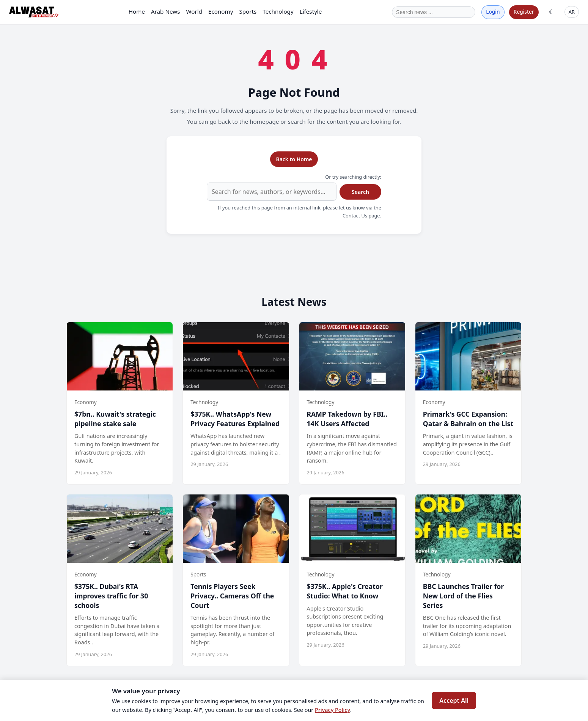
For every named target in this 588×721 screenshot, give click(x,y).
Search (360, 192)
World (194, 11)
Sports (248, 11)
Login (493, 12)
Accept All (454, 701)
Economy (221, 11)
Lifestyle (311, 11)
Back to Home (294, 159)
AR (572, 12)
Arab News (166, 11)
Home (137, 11)
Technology (278, 11)
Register (524, 12)
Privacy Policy (333, 710)
